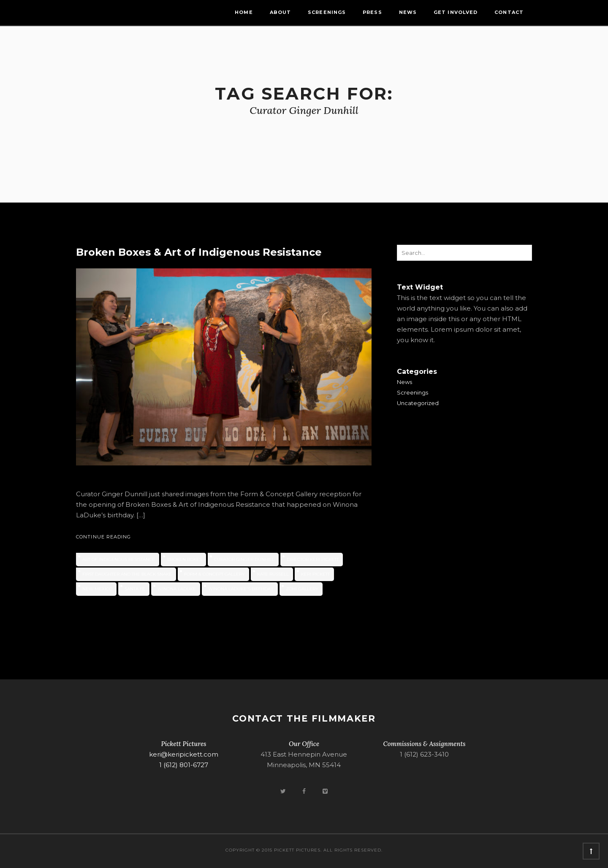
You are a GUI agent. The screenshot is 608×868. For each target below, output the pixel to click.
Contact (509, 12)
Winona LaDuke (177, 589)
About (281, 12)
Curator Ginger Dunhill (244, 559)
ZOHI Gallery (302, 589)
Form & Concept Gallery (214, 574)
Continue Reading (104, 537)
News (408, 12)
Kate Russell (273, 574)
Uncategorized (418, 403)
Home (244, 12)
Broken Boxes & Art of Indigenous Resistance (199, 252)
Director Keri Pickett (313, 559)
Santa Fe (135, 589)
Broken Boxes (185, 559)
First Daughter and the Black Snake (127, 574)
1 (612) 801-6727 (184, 765)
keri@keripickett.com (184, 754)
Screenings (327, 12)
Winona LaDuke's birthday (241, 589)
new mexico (97, 589)
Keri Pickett (315, 574)
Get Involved (456, 12)
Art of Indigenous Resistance (119, 559)
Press (372, 12)
